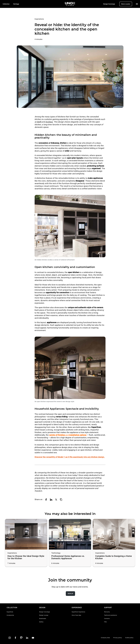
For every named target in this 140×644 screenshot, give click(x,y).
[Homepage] (70, 4)
